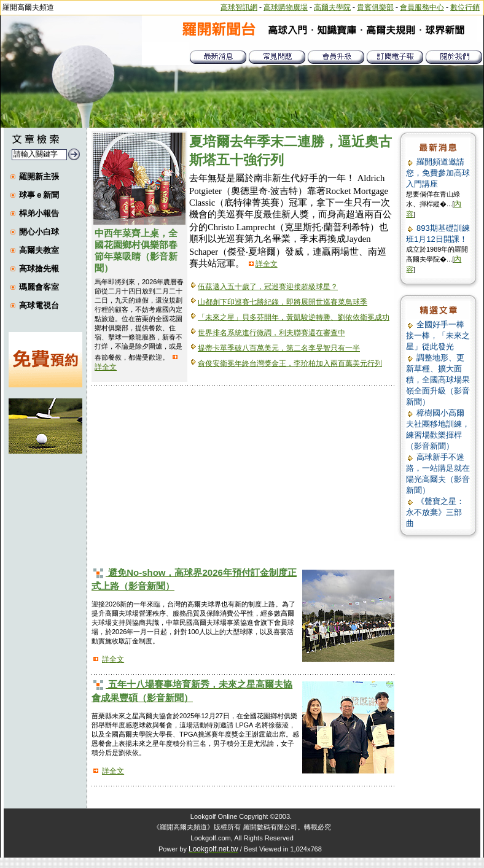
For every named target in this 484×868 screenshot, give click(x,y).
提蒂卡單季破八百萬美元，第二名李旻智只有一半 (279, 348)
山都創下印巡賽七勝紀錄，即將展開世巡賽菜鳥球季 (283, 302)
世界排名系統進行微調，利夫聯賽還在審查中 (271, 333)
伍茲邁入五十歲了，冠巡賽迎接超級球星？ (268, 287)
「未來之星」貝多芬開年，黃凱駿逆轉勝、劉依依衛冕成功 (294, 317)
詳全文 (106, 367)
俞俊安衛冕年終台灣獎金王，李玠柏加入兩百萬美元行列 (290, 363)
